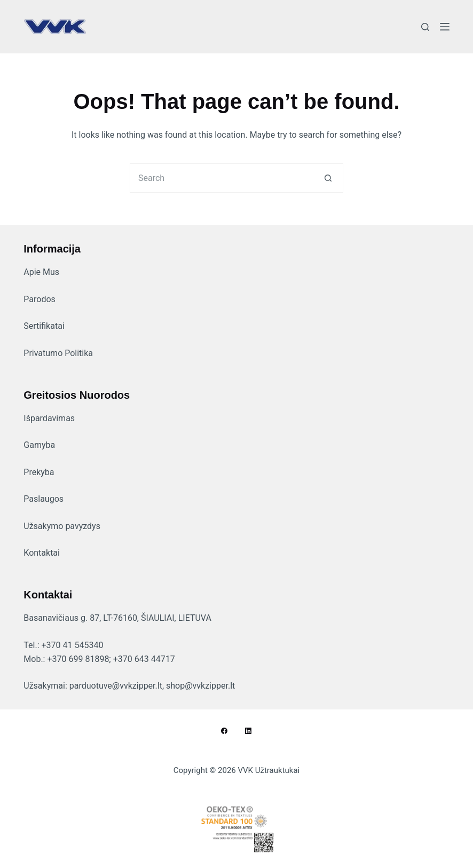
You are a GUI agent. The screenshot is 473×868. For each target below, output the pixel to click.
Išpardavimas (49, 418)
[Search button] (329, 178)
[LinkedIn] (248, 731)
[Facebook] (224, 731)
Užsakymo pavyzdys (62, 526)
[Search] (425, 27)
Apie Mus (41, 272)
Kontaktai (42, 553)
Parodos (40, 299)
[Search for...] (222, 178)
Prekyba (39, 472)
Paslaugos (44, 499)
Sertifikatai (44, 326)
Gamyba (39, 445)
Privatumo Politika (58, 353)
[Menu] (445, 27)
